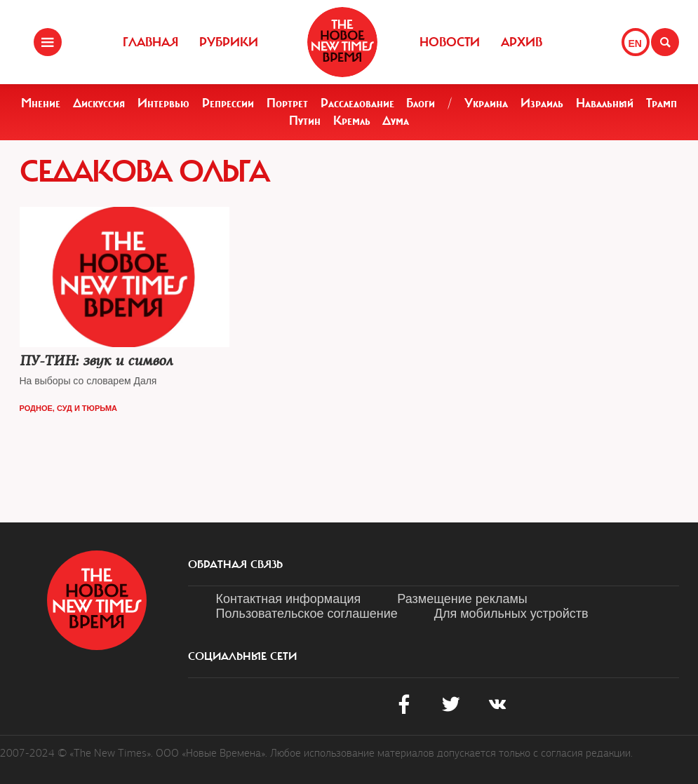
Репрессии (228, 103)
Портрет (287, 103)
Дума (396, 121)
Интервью (163, 103)
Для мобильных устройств (511, 614)
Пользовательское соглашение (307, 614)
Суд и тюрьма (87, 408)
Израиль (542, 103)
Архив (522, 42)
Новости (450, 42)
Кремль (352, 121)
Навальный (605, 103)
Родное (36, 408)
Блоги (421, 103)
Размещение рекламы (462, 599)
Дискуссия (99, 103)
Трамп (662, 103)
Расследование (357, 103)
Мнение (41, 103)
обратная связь (235, 565)
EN (635, 43)
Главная (150, 42)
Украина (486, 103)
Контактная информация (289, 599)
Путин (305, 121)
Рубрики (229, 42)
